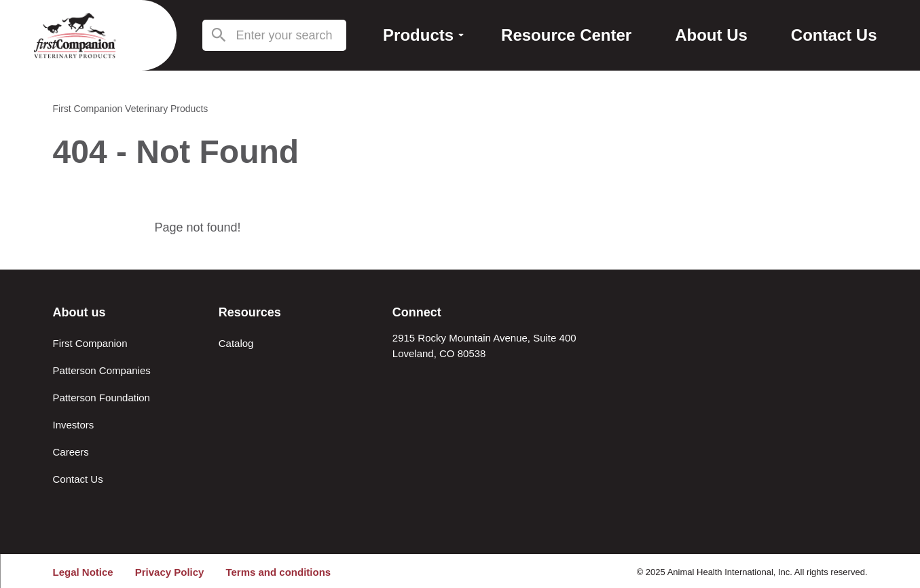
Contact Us (78, 479)
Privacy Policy (170, 572)
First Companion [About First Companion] (90, 343)
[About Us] (711, 36)
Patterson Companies (102, 370)
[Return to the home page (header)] (75, 35)
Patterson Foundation (102, 398)
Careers (71, 452)
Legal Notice (83, 572)
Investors (74, 425)
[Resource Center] (566, 36)
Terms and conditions (278, 572)
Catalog (236, 343)
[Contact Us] (834, 36)
